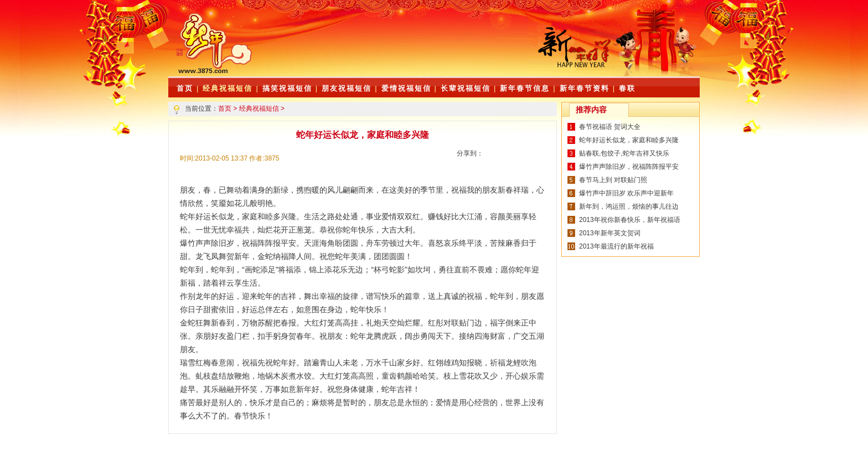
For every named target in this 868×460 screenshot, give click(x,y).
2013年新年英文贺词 (610, 233)
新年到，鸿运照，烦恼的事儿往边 (629, 206)
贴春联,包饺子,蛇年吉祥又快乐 (624, 153)
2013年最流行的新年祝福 (616, 246)
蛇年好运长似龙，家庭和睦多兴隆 (629, 140)
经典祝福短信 (228, 88)
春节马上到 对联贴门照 (613, 180)
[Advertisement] (398, 50)
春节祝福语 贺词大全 (610, 127)
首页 (225, 108)
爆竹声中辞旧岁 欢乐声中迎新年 (626, 193)
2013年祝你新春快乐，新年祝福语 (630, 220)
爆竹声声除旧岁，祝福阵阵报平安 (629, 167)
